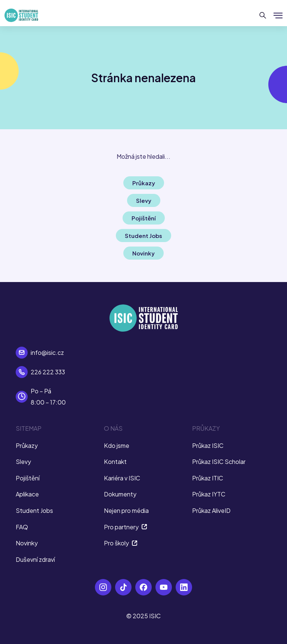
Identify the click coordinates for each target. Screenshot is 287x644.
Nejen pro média (126, 510)
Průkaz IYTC (209, 494)
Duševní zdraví (35, 559)
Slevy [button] (144, 200)
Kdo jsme (117, 445)
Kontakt (115, 462)
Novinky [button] (143, 253)
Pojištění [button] (144, 218)
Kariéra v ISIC (122, 478)
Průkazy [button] (144, 183)
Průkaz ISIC (208, 445)
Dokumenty (120, 494)
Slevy (23, 462)
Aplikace (27, 494)
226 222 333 (48, 372)
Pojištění (28, 478)
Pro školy (121, 543)
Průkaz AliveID (211, 510)
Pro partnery (126, 527)
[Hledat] (263, 15)
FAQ (22, 527)
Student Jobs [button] (143, 236)
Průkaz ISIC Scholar (219, 462)
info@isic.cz (47, 352)
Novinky (27, 543)
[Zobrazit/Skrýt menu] (278, 15)
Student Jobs (34, 510)
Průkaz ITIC (208, 478)
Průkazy (27, 445)
